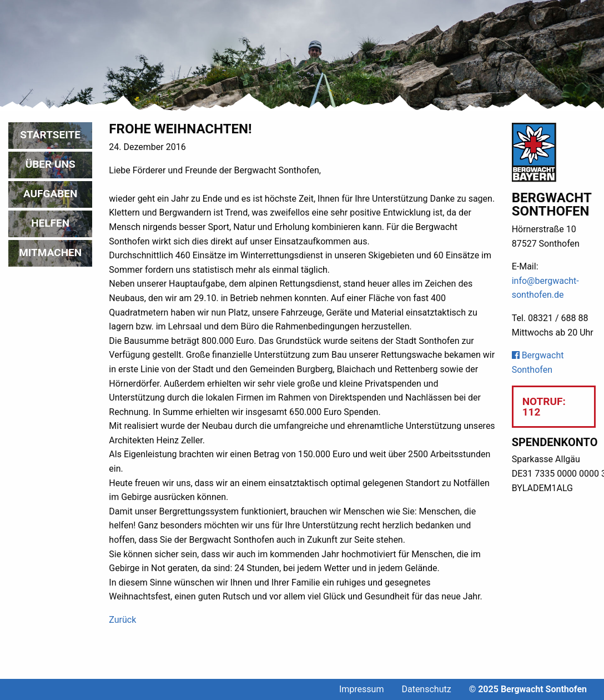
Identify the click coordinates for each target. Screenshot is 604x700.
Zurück (122, 620)
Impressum (362, 689)
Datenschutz (426, 689)
